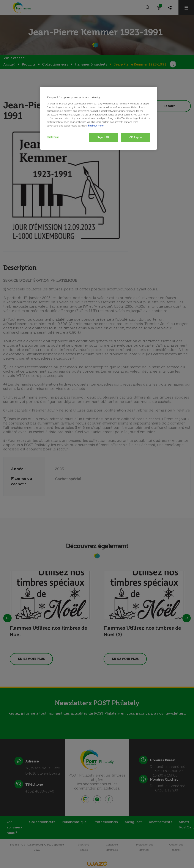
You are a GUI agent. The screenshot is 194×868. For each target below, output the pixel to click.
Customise (53, 137)
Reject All (103, 137)
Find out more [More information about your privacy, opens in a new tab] (96, 126)
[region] (99, 118)
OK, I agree (136, 137)
